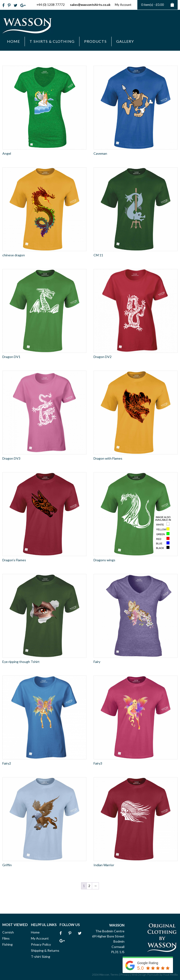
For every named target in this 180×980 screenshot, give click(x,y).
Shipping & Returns (45, 950)
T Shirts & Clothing (52, 41)
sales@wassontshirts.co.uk (90, 5)
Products (95, 41)
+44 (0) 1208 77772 (51, 5)
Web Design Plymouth (145, 975)
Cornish (8, 932)
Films (6, 938)
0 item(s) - (157, 5)
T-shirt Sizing (41, 957)
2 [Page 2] (89, 886)
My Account (123, 5)
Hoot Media (170, 975)
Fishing (7, 944)
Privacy (125, 975)
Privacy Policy (41, 944)
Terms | (115, 975)
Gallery (125, 41)
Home (13, 41)
